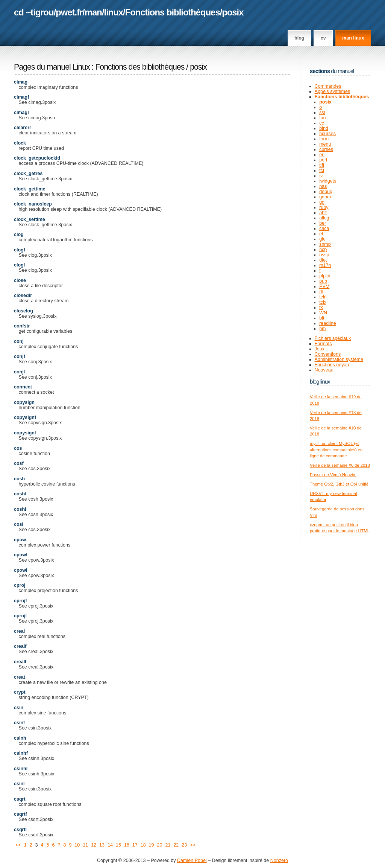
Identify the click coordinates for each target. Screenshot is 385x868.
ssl (322, 113)
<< (18, 845)
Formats (323, 344)
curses (326, 149)
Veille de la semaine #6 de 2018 (340, 465)
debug (326, 192)
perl (323, 160)
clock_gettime (30, 189)
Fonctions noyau (332, 365)
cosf (19, 463)
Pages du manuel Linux (52, 67)
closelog (23, 311)
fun (322, 118)
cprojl (20, 616)
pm (322, 329)
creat (20, 677)
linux (114, 12)
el (321, 234)
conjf (20, 356)
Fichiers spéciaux (333, 338)
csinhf (21, 753)
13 (102, 845)
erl (322, 155)
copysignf (25, 417)
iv (321, 176)
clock (20, 143)
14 (110, 845)
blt (322, 318)
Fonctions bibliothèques (173, 12)
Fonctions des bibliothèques (141, 67)
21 (168, 845)
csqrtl (20, 830)
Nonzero (279, 860)
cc (322, 123)
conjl (19, 372)
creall (20, 662)
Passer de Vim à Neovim (333, 475)
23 (184, 845)
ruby (324, 207)
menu (325, 144)
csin (19, 708)
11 (85, 845)
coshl (20, 509)
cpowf (21, 555)
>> (193, 845)
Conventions (328, 354)
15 (118, 845)
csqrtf (20, 814)
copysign (24, 402)
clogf (20, 250)
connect (23, 387)
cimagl (21, 113)
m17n (325, 265)
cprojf (20, 601)
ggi (322, 202)
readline (328, 323)
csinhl (21, 769)
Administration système (339, 359)
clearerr (23, 128)
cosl (19, 524)
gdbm (325, 197)
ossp (324, 255)
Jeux (320, 349)
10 (77, 845)
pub (323, 281)
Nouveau (324, 370)
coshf (20, 494)
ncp (323, 250)
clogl (19, 265)
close (20, 280)
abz (323, 213)
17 (135, 845)
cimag (21, 82)
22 (176, 845)
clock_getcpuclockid (37, 158)
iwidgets (328, 181)
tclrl (323, 297)
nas (323, 186)
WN (323, 313)
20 (160, 845)
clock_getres (28, 174)
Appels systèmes (333, 91)
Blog (299, 38)
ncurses (327, 134)
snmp (325, 244)
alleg (324, 218)
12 (94, 845)
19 (152, 845)
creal (19, 631)
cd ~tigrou (34, 12)
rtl (321, 292)
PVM (324, 286)
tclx (323, 302)
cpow (20, 540)
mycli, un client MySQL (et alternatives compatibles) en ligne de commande (336, 450)
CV (323, 38)
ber (323, 223)
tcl (322, 171)
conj (19, 341)
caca (324, 228)
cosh (19, 479)
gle (322, 239)
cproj (20, 585)
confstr (22, 326)
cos (18, 448)
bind (324, 128)
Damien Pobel (192, 860)
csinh (20, 738)
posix (233, 12)
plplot (325, 276)
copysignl (25, 433)
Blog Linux (320, 381)
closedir (23, 295)
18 (143, 845)
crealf (20, 646)
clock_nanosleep (33, 204)
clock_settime (30, 219)
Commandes (328, 86)
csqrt (20, 799)
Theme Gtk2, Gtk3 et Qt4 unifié (339, 484)
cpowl (20, 570)
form (324, 139)
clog (19, 235)
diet (323, 260)
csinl (19, 784)
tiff (322, 165)
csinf (19, 723)
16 (127, 845)
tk (321, 308)
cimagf (21, 97)
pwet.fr (69, 12)
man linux (353, 38)
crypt (20, 692)
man (93, 12)
